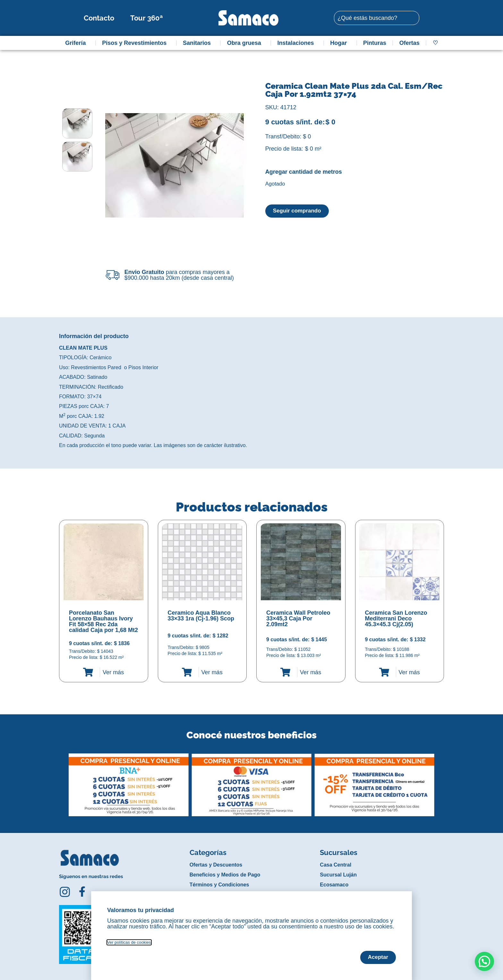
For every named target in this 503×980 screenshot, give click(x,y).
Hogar (340, 43)
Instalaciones (297, 43)
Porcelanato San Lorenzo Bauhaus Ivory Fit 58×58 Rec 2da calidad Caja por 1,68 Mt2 (103, 621)
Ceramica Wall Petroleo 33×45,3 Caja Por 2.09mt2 (298, 619)
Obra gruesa (246, 43)
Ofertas (409, 43)
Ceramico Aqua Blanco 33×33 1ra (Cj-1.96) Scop (201, 616)
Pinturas (375, 43)
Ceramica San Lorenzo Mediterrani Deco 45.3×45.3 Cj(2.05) (396, 619)
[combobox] (377, 18)
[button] (63, 780)
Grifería (77, 43)
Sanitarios (198, 43)
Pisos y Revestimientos (136, 43)
